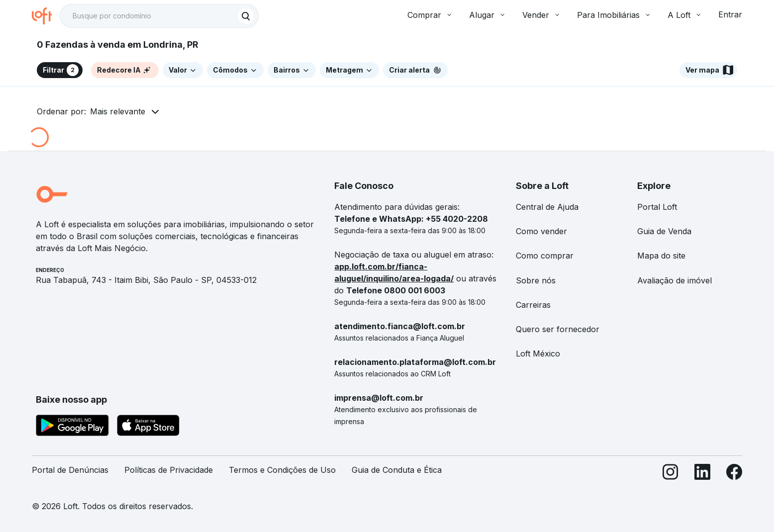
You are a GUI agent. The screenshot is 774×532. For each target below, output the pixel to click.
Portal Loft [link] (657, 207)
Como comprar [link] (545, 256)
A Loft (685, 15)
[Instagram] (671, 474)
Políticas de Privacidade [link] (169, 470)
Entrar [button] (730, 14)
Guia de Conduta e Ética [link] (397, 470)
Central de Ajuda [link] (547, 207)
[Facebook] (734, 474)
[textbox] (159, 16)
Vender (542, 15)
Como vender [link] (541, 231)
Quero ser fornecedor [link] (558, 329)
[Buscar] (246, 16)
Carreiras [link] (533, 305)
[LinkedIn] (702, 474)
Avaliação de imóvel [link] (675, 280)
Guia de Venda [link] (664, 231)
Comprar (430, 15)
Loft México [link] (538, 354)
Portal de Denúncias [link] (70, 470)
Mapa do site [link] (661, 256)
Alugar (488, 15)
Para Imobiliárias (614, 15)
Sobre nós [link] (536, 280)
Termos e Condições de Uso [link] (282, 470)
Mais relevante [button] (118, 111)
